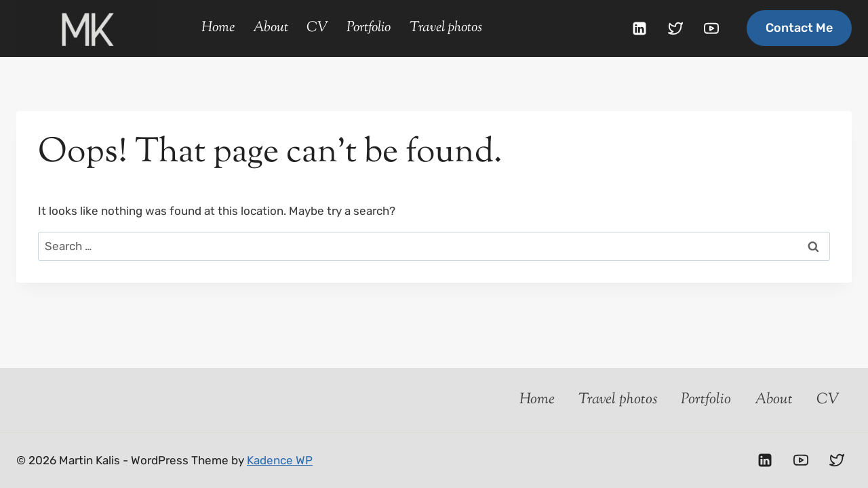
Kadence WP (280, 460)
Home (218, 28)
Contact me (799, 28)
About (271, 28)
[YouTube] (711, 28)
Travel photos (446, 28)
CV (317, 28)
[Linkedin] (639, 28)
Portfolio (369, 28)
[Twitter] (675, 28)
